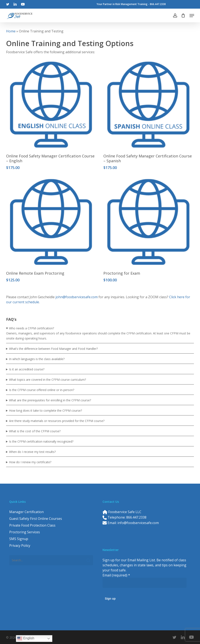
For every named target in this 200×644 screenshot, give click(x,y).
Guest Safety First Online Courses (36, 519)
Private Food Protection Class (32, 525)
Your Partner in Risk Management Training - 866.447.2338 (131, 4)
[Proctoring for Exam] (148, 222)
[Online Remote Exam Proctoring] (51, 222)
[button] (192, 16)
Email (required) (116, 575)
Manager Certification (26, 512)
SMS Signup (19, 539)
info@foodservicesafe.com (138, 523)
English (26, 639)
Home (11, 31)
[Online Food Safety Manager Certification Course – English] (51, 105)
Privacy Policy (20, 546)
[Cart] (183, 16)
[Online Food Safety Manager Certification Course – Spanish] (148, 105)
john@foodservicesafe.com (77, 297)
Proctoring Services (25, 532)
